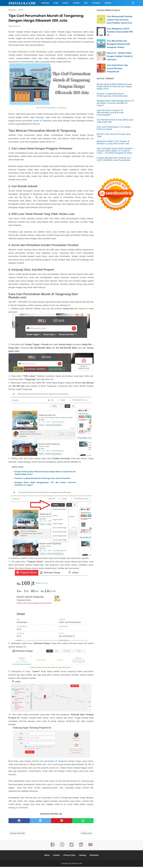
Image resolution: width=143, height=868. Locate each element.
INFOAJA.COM (22, 3)
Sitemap (84, 856)
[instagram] (62, 847)
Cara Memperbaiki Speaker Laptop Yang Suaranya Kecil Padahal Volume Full (120, 20)
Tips (86, 3)
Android (45, 3)
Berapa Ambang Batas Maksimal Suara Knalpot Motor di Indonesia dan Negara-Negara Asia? (45, 474)
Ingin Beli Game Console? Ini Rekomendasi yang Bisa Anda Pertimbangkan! (110, 113)
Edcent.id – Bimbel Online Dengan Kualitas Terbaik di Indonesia (120, 56)
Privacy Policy (69, 856)
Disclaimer (96, 856)
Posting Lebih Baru (17, 834)
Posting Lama (86, 834)
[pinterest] (62, 822)
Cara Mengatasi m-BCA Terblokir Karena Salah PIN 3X (120, 32)
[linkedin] (81, 847)
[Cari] (133, 4)
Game (56, 3)
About (45, 856)
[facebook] (19, 822)
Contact (55, 856)
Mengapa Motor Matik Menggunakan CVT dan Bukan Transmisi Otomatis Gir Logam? (45, 485)
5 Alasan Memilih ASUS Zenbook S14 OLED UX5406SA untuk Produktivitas (114, 159)
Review (108, 3)
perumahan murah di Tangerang (37, 122)
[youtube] (90, 847)
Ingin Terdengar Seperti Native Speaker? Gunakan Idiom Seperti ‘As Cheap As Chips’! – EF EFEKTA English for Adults (115, 151)
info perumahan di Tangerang (54, 762)
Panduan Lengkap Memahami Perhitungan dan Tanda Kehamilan (42, 479)
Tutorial (96, 3)
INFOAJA (17, 27)
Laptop (76, 3)
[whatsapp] (83, 822)
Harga (66, 3)
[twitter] (40, 822)
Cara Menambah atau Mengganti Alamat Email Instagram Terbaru (118, 44)
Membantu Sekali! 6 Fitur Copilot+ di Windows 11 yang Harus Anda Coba (113, 142)
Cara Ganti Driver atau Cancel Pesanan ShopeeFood (117, 68)
